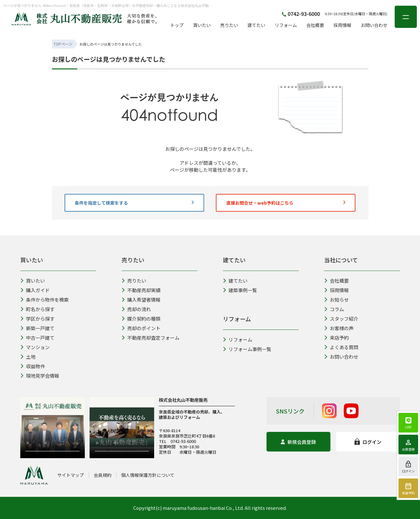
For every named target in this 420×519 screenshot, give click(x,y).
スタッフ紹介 (341, 319)
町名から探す (37, 309)
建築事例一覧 (240, 290)
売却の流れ (136, 309)
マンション (35, 347)
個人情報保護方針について (148, 475)
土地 (28, 357)
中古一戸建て (37, 338)
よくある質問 (341, 347)
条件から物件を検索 (44, 300)
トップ (177, 25)
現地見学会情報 (40, 376)
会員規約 (103, 475)
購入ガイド (35, 290)
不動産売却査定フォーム (150, 338)
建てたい (256, 25)
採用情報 (342, 25)
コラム (334, 309)
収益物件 (33, 366)
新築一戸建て (37, 328)
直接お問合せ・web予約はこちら (286, 203)
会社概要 (315, 25)
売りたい (229, 25)
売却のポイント (141, 328)
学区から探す (37, 319)
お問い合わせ (374, 25)
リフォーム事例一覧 (247, 349)
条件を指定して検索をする (134, 203)
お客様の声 (339, 328)
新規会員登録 (298, 442)
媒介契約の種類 (141, 319)
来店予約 (336, 338)
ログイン (368, 442)
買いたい (202, 25)
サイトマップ (71, 475)
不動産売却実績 (141, 290)
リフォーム (286, 25)
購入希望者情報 (141, 300)
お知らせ (336, 300)
